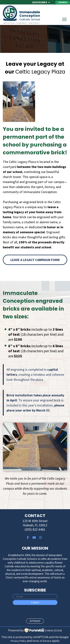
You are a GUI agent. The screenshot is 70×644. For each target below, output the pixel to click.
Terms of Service (42, 641)
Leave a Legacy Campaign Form (35, 260)
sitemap (35, 621)
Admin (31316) (54, 630)
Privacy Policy (18, 641)
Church (63, 2)
